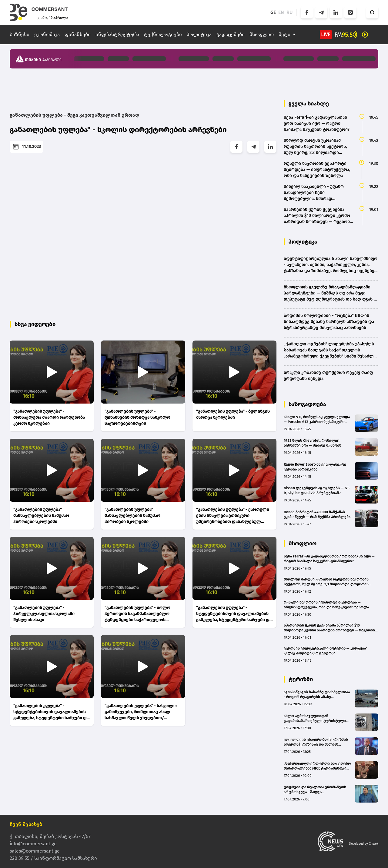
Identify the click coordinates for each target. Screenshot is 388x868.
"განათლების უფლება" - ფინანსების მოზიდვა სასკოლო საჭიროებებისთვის (137, 417)
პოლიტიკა (199, 34)
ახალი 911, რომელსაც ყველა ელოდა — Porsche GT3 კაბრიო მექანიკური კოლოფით (317, 419)
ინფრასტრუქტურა (117, 34)
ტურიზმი (301, 679)
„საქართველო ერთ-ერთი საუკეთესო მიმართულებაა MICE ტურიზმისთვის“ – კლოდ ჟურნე (317, 766)
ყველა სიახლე (309, 104)
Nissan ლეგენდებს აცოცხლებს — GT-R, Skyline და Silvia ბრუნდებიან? (317, 491)
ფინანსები (78, 34)
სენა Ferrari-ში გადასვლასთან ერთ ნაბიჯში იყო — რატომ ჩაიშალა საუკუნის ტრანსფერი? (329, 559)
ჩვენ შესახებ (26, 824)
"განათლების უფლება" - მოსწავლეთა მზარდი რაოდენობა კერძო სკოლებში (49, 417)
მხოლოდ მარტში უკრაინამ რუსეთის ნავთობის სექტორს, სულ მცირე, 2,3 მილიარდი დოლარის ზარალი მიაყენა (326, 582)
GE (273, 12)
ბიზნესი (20, 34)
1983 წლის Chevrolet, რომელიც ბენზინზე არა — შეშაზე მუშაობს (313, 443)
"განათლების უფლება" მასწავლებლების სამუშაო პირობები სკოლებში (41, 515)
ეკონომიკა (47, 34)
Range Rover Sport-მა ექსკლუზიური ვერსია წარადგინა (315, 467)
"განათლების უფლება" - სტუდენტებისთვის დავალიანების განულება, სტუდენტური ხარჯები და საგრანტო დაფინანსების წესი (234, 614)
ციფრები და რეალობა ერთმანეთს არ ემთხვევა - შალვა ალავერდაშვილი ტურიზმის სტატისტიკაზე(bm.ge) (315, 790)
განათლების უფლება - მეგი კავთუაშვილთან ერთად (74, 115)
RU (290, 12)
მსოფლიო (262, 34)
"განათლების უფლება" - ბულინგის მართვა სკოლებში (233, 414)
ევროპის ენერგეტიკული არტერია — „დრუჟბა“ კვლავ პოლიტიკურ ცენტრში (325, 651)
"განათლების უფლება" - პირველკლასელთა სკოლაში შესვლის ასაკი (44, 614)
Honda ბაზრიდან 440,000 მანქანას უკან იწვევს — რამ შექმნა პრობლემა (317, 514)
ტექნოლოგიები (163, 34)
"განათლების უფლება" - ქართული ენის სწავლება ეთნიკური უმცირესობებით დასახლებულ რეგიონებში (233, 516)
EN (281, 12)
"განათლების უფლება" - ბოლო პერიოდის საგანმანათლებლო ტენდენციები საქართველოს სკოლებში (137, 614)
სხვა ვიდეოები (35, 324)
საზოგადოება (307, 404)
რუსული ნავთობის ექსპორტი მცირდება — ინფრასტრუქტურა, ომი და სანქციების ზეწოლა (326, 605)
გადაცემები (231, 34)
